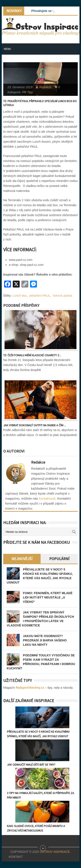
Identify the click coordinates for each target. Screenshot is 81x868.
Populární (59, 559)
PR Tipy (27, 92)
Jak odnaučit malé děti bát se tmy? (31, 765)
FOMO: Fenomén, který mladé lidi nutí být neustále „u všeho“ (48, 597)
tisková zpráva (63, 296)
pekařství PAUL (40, 296)
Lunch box (20, 296)
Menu (7, 49)
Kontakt (16, 857)
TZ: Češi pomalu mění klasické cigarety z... (32, 355)
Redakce (45, 87)
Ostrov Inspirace (55, 852)
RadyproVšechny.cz (30, 688)
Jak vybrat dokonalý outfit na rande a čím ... (35, 425)
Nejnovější (22, 559)
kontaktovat (47, 498)
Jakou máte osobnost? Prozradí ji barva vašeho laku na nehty (45, 640)
